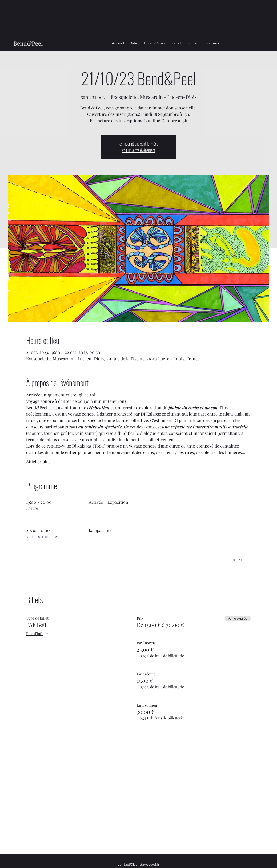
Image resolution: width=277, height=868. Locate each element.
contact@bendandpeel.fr (138, 864)
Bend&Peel (28, 43)
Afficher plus (38, 462)
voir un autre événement (139, 150)
